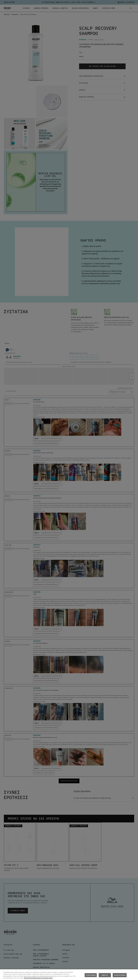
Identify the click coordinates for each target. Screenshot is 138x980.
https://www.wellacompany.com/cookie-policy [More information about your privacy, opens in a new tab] (38, 978)
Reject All (105, 975)
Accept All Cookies (120, 975)
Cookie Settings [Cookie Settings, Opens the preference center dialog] (91, 975)
